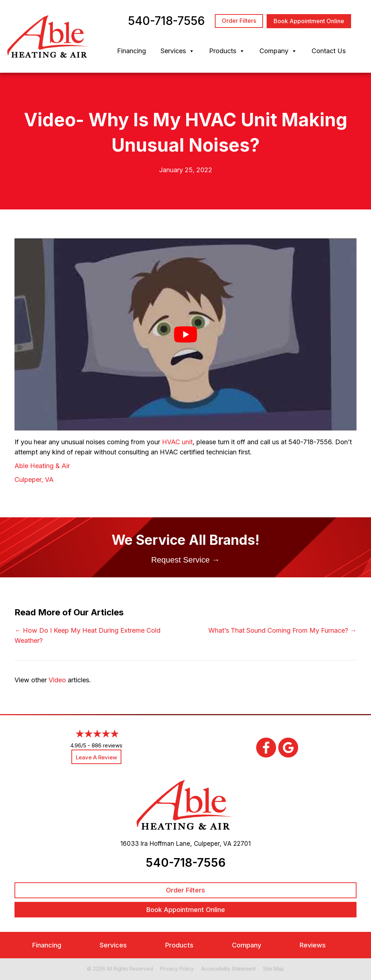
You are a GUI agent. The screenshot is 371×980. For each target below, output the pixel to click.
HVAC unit (177, 442)
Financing (132, 51)
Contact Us (329, 51)
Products (227, 51)
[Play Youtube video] (185, 334)
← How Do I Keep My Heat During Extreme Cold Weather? (87, 635)
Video (57, 680)
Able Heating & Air (42, 466)
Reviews (313, 945)
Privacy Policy (177, 969)
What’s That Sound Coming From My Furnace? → (282, 630)
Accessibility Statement (228, 969)
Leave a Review (96, 757)
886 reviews (107, 745)
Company (278, 51)
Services (178, 51)
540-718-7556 (186, 863)
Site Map (274, 969)
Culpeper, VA (34, 480)
